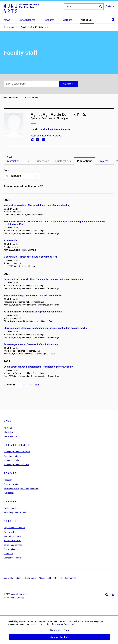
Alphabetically (31, 98)
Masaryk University (19, 594)
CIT (56, 578)
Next (38, 385)
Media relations (10, 436)
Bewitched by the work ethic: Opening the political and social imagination (44, 279)
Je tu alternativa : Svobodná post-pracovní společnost (33, 312)
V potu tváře (10, 240)
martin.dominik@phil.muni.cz (56, 129)
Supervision (42, 161)
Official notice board (12, 558)
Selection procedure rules (15, 512)
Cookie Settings (66, 627)
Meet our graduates (12, 536)
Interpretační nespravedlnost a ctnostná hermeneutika (33, 295)
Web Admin (9, 598)
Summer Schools (11, 460)
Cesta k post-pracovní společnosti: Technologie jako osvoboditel (39, 367)
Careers (10, 502)
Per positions (11, 98)
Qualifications (63, 161)
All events (8, 428)
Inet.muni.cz (70, 578)
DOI (51, 321)
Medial (42, 578)
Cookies (20, 598)
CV (27, 161)
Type (6, 170)
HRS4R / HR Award (12, 541)
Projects (103, 161)
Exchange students (12, 456)
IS (61, 578)
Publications (85, 161)
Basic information (13, 159)
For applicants (17, 445)
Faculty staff (9, 532)
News (7, 421)
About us (11, 521)
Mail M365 (8, 578)
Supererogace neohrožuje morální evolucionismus (31, 344)
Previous (9, 385)
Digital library (30, 578)
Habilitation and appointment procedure (21, 488)
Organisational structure (14, 528)
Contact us (8, 554)
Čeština (110, 6)
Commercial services (13, 545)
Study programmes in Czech (16, 465)
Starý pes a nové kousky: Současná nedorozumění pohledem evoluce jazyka (45, 328)
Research (11, 473)
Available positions (12, 508)
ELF (50, 578)
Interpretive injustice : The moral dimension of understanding (37, 205)
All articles (8, 432)
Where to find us (11, 549)
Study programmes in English (17, 452)
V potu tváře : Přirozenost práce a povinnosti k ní (30, 257)
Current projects (11, 484)
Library (19, 578)
